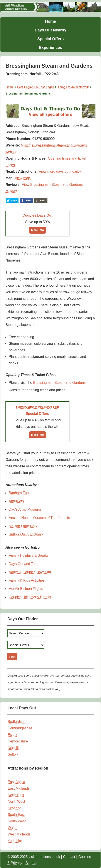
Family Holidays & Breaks (29, 555)
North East (16, 795)
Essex (12, 735)
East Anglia (16, 782)
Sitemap (32, 863)
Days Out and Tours (24, 564)
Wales (12, 828)
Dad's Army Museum (25, 509)
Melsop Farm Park (23, 526)
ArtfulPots (16, 501)
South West (17, 821)
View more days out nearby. (60, 171)
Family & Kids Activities (27, 580)
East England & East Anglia (36, 87)
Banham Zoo (19, 493)
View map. (23, 178)
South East (16, 815)
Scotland (14, 808)
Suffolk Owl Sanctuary (26, 534)
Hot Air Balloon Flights (26, 589)
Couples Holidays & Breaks (30, 597)
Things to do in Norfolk (73, 87)
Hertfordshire (18, 741)
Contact (69, 857)
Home (50, 21)
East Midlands (19, 788)
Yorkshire (15, 841)
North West (16, 802)
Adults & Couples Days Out (30, 572)
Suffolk (13, 754)
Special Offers (50, 39)
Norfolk (13, 748)
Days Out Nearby (50, 30)
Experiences (50, 48)
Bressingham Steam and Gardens (59, 383)
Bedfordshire (18, 722)
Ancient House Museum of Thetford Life (39, 518)
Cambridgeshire (20, 728)
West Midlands (19, 834)
